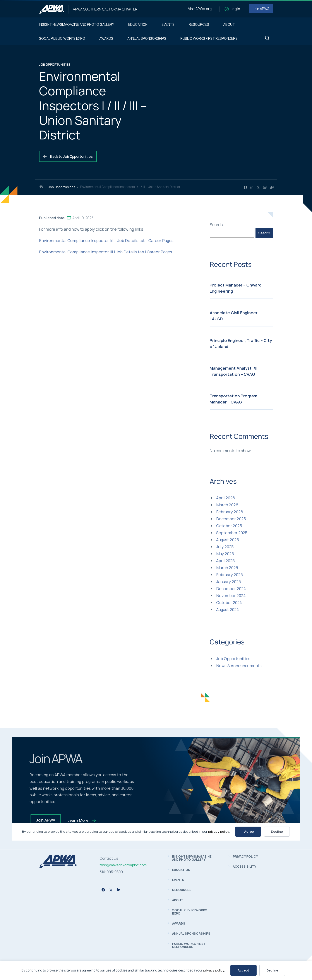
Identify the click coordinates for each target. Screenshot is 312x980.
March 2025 (227, 568)
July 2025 (225, 547)
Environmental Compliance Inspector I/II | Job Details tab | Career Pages (106, 240)
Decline (272, 970)
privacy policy (214, 970)
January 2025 (229, 582)
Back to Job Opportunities (68, 156)
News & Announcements (239, 666)
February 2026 (230, 512)
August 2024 (228, 609)
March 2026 (227, 505)
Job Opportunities (62, 187)
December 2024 (231, 589)
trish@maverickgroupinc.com (123, 865)
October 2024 (229, 602)
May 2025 (225, 554)
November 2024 (231, 596)
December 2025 (231, 519)
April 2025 (225, 561)
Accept (243, 970)
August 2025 (228, 540)
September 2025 (232, 533)
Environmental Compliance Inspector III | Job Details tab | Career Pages (105, 252)
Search (216, 225)
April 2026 (226, 498)
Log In (235, 9)
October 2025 (229, 526)
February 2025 (230, 575)
